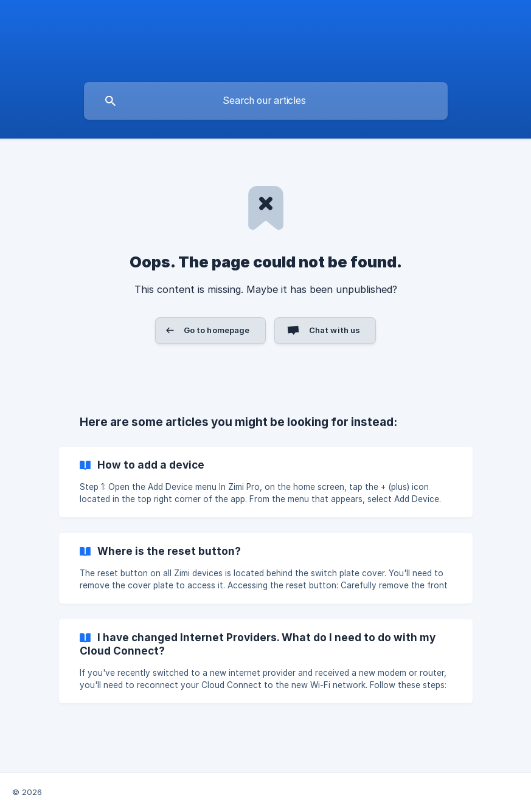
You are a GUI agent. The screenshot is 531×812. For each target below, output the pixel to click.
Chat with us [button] (335, 330)
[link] (266, 482)
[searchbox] (266, 101)
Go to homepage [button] (217, 330)
